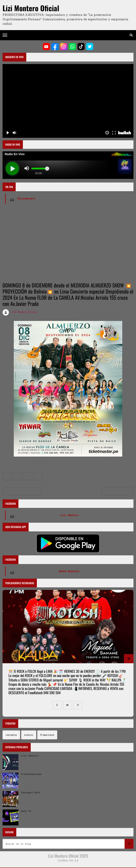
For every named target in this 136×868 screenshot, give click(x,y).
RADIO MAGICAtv (69, 571)
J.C (76, 861)
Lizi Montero (69, 515)
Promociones (47, 735)
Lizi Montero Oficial (31, 8)
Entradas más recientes (22, 491)
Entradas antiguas (117, 491)
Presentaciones (31, 774)
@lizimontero (26, 199)
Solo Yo (26, 811)
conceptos (11, 735)
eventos (29, 735)
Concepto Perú (31, 793)
